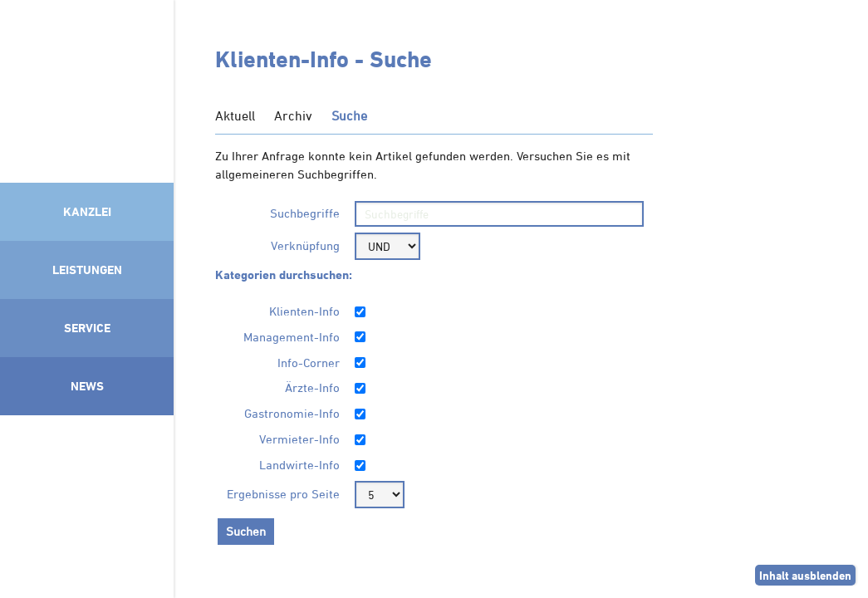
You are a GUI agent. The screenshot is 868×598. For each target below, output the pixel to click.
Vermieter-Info (299, 439)
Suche (349, 115)
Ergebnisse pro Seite (283, 494)
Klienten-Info (304, 311)
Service (87, 328)
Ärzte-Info (312, 387)
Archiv (293, 115)
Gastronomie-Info (292, 413)
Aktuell (235, 115)
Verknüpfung (305, 245)
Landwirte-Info (299, 465)
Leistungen (87, 270)
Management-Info (292, 337)
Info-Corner (309, 363)
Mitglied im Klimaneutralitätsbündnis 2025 (87, 502)
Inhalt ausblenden (805, 575)
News (87, 386)
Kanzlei (87, 211)
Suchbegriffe (305, 213)
